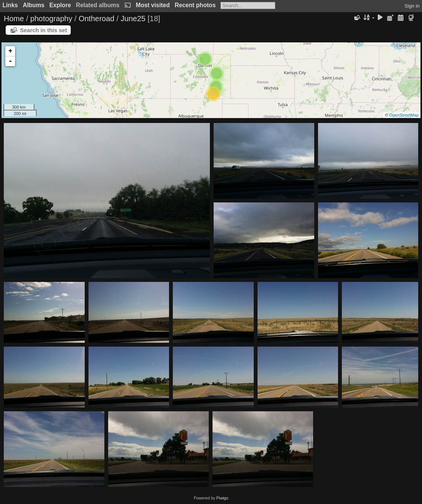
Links (10, 5)
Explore (60, 5)
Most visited (153, 5)
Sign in (412, 6)
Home (14, 19)
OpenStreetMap (404, 115)
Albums (33, 5)
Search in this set (43, 30)
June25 (133, 19)
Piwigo (222, 498)
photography (51, 19)
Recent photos (195, 5)
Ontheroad (97, 19)
